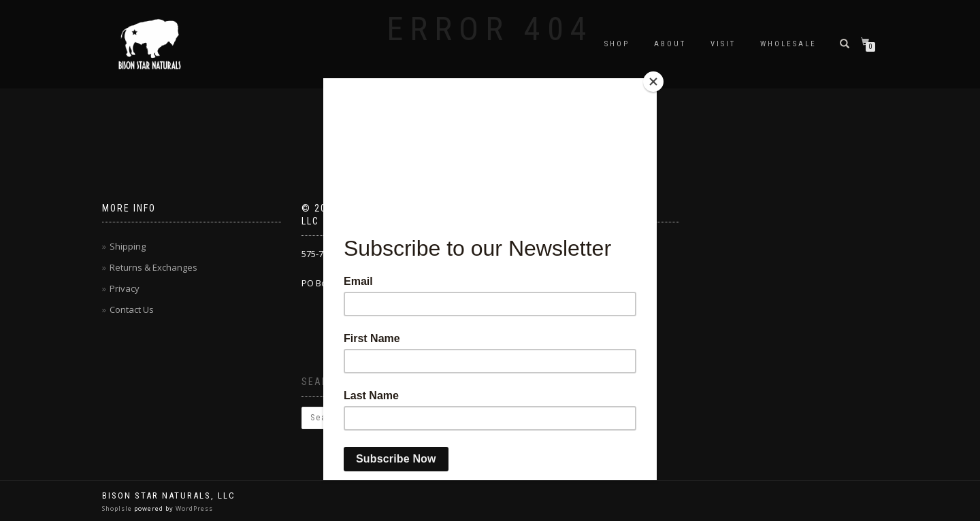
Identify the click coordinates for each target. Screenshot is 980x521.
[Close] (653, 82)
